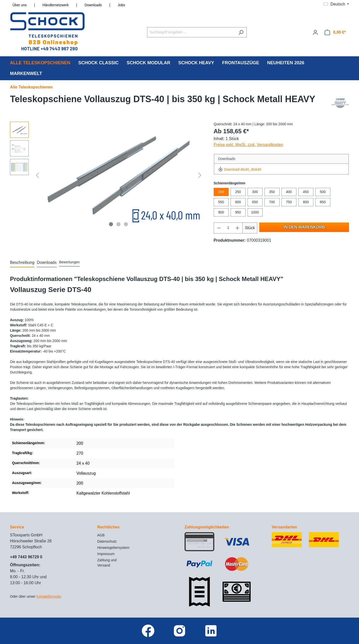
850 (323, 202)
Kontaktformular (49, 596)
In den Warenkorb (304, 227)
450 (306, 192)
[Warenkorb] (335, 32)
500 (323, 192)
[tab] (22, 263)
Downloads (93, 5)
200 (221, 192)
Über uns (20, 5)
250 (238, 192)
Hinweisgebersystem (113, 548)
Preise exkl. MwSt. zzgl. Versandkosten (248, 145)
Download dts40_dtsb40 (240, 169)
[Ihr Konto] (315, 32)
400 (289, 192)
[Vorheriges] (37, 175)
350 (272, 192)
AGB (101, 535)
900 (221, 212)
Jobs (121, 5)
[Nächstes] (200, 175)
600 (238, 202)
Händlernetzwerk (55, 5)
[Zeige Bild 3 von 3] (126, 224)
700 (272, 202)
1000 (255, 212)
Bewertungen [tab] (69, 262)
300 (255, 192)
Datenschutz (107, 541)
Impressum (106, 554)
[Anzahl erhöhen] (238, 228)
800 (306, 202)
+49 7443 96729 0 (26, 557)
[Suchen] (241, 32)
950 (238, 212)
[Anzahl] (228, 228)
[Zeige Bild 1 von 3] (111, 224)
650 (255, 202)
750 (289, 202)
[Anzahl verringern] (219, 228)
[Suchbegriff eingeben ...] (191, 32)
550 (221, 202)
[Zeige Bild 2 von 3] (118, 224)
